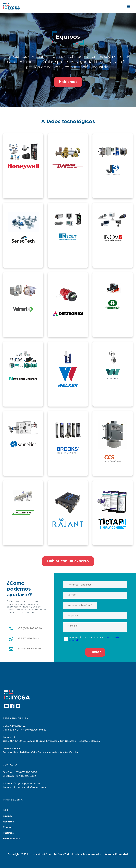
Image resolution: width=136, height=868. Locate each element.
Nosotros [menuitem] (8, 822)
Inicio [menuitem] (6, 810)
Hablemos (68, 82)
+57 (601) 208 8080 (30, 628)
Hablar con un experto (68, 561)
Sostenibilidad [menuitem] (12, 839)
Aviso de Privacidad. (116, 854)
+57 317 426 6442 (28, 639)
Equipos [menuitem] (8, 816)
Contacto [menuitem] (8, 827)
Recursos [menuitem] (8, 833)
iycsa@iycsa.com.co (29, 649)
